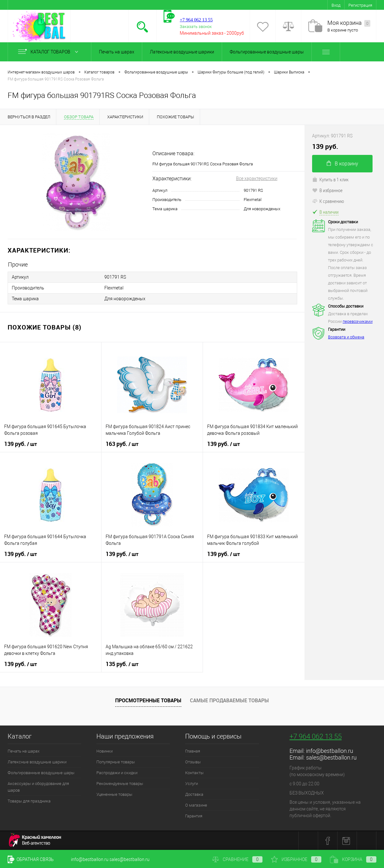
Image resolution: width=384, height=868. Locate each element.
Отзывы (193, 762)
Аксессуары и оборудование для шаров (38, 787)
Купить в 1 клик (330, 179)
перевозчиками (358, 321)
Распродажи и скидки (117, 773)
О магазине (196, 805)
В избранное (327, 190)
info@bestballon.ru (330, 751)
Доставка (194, 794)
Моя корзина (349, 23)
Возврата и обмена (346, 337)
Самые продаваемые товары (229, 700)
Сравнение (237, 859)
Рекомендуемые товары (120, 784)
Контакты (194, 773)
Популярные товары (116, 762)
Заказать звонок (196, 27)
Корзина (353, 859)
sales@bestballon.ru (331, 757)
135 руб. (122, 664)
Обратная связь (31, 859)
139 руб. (21, 444)
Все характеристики (257, 178)
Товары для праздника (29, 801)
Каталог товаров (49, 52)
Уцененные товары (114, 794)
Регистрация (360, 5)
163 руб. (122, 444)
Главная (193, 751)
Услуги (192, 784)
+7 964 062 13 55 (316, 736)
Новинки (105, 751)
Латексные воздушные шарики (182, 52)
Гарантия (194, 816)
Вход (336, 5)
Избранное (296, 859)
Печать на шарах (117, 52)
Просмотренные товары (148, 700)
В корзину (342, 164)
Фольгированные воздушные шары (267, 52)
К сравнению (328, 201)
